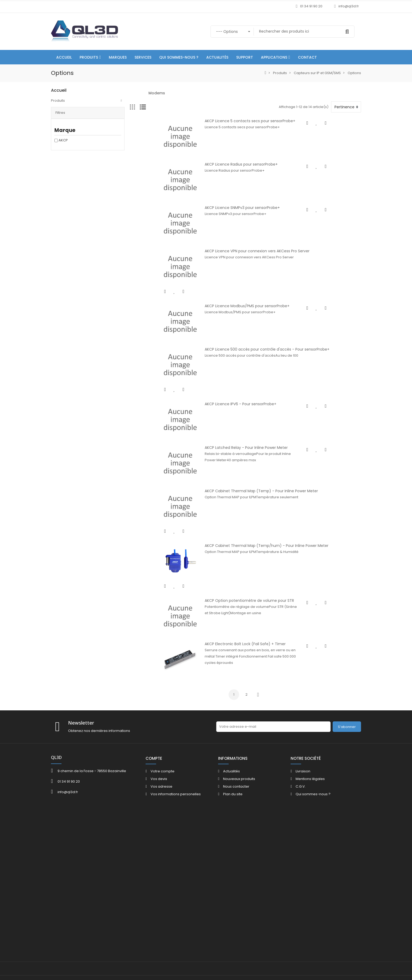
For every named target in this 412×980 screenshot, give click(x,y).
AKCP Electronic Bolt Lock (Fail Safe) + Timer (229, 771)
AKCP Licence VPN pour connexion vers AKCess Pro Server (241, 298)
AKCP (63, 144)
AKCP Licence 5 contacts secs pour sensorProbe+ (234, 121)
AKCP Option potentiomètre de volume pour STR (234, 712)
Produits (58, 101)
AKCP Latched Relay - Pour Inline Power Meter (230, 535)
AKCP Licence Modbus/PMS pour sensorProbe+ (231, 357)
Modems (157, 93)
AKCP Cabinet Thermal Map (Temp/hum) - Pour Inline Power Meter (251, 653)
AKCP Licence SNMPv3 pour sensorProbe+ (226, 239)
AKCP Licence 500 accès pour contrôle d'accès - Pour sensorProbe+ (251, 417)
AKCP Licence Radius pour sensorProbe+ (225, 180)
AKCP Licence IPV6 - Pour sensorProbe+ (225, 476)
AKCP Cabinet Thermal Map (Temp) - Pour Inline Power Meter (246, 594)
